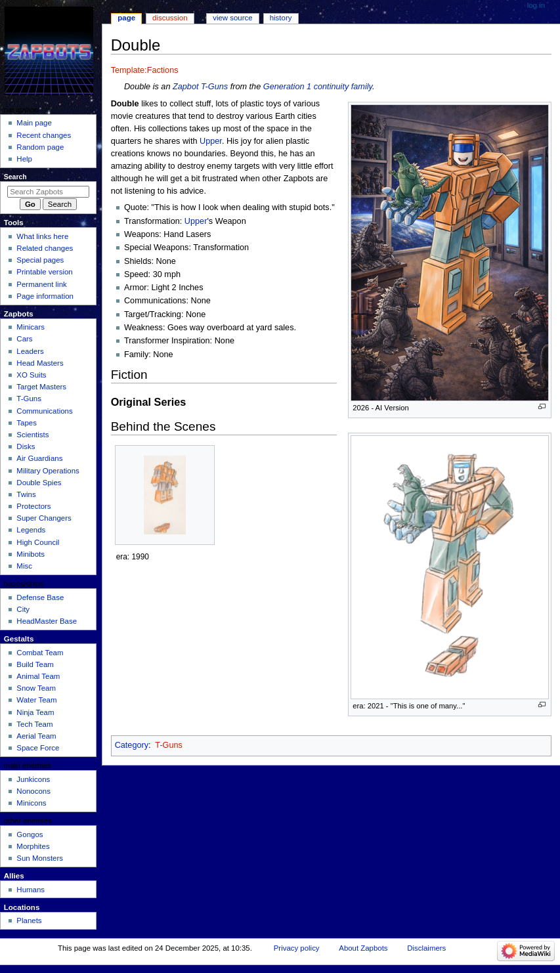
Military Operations (48, 471)
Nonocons (33, 791)
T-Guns (214, 87)
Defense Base (40, 597)
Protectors (33, 506)
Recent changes (44, 135)
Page (126, 18)
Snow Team (36, 688)
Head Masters (40, 363)
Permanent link (41, 284)
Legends (31, 530)
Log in (536, 5)
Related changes (45, 248)
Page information (45, 296)
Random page (40, 147)
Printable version (44, 272)
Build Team (35, 664)
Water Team (36, 700)
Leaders (30, 351)
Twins (26, 494)
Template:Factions (145, 70)
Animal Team (38, 676)
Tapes (27, 423)
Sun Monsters (40, 858)
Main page (34, 123)
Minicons (31, 803)
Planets (29, 920)
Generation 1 (287, 87)
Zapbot (186, 87)
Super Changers (44, 518)
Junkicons (33, 779)
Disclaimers (426, 948)
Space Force (38, 748)
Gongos (30, 834)
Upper (211, 141)
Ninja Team (35, 712)
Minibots (31, 554)
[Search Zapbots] (48, 192)
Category (132, 745)
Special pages (40, 260)
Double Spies (39, 483)
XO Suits (31, 375)
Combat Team (40, 653)
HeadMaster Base (47, 621)
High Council (38, 542)
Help (24, 159)
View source (232, 18)
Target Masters (41, 387)
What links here (42, 236)
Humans (31, 890)
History (281, 18)
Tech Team (34, 724)
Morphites (33, 846)
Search (15, 177)
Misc (24, 566)
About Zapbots (363, 948)
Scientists (32, 435)
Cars (24, 339)
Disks (26, 446)
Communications (44, 411)
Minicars (31, 327)
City (23, 609)
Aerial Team (36, 736)
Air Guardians (39, 458)
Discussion (170, 18)
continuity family (343, 87)
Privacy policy (297, 948)
